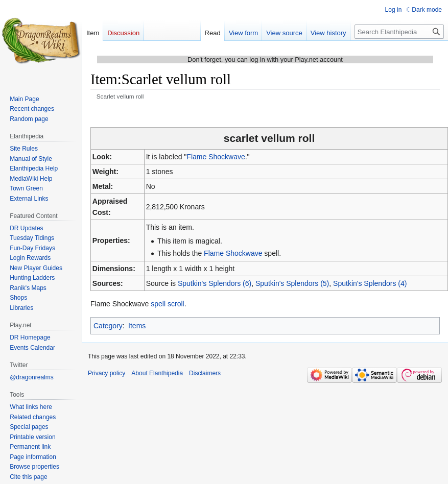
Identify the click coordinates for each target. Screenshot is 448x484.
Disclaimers (205, 373)
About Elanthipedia (157, 373)
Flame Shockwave (216, 157)
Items (137, 326)
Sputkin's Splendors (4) (370, 283)
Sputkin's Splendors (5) (292, 283)
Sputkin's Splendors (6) (215, 283)
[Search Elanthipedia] (399, 32)
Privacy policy (107, 373)
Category (108, 326)
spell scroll (167, 304)
